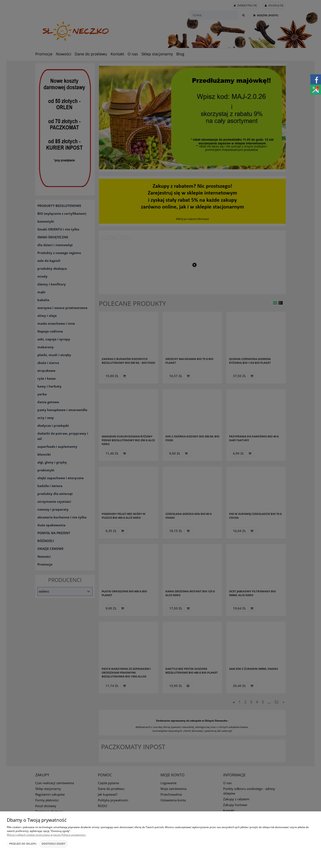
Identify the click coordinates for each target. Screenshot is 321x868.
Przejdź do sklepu (23, 844)
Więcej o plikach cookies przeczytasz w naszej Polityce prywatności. (46, 835)
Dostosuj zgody (54, 844)
